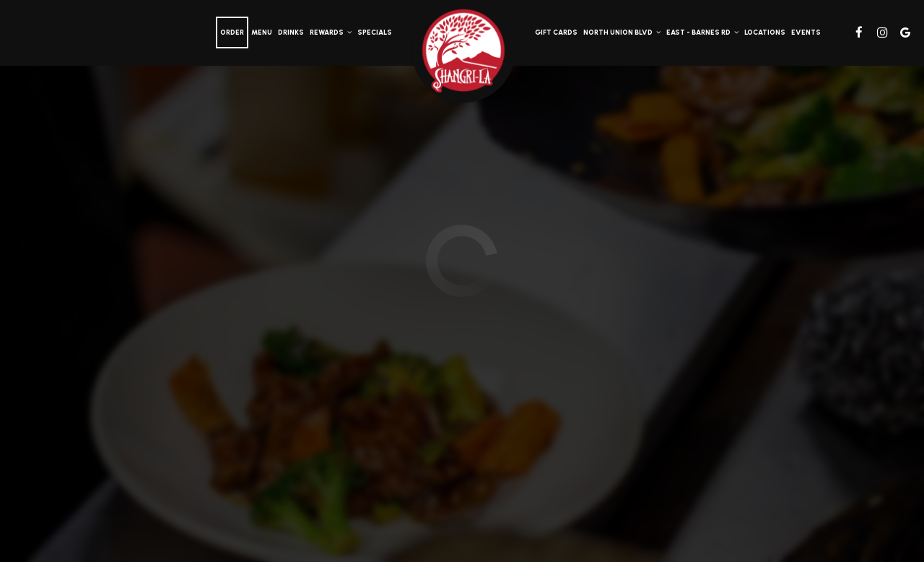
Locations (765, 32)
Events (806, 32)
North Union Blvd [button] (622, 32)
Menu (262, 32)
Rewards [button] (331, 32)
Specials (375, 32)
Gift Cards (556, 32)
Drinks (291, 32)
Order (232, 32)
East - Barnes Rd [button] (702, 32)
